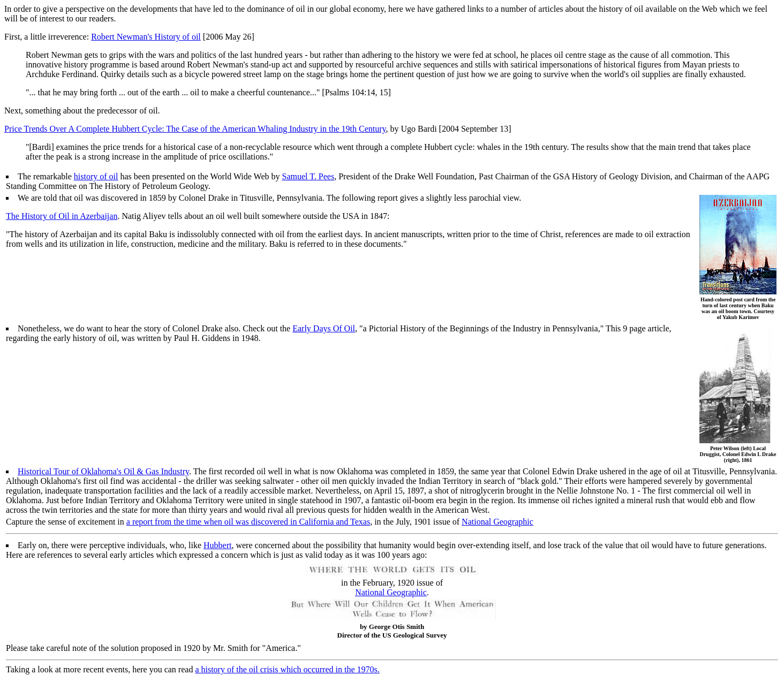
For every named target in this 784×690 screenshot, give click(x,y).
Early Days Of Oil (324, 328)
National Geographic (497, 522)
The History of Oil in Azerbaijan (62, 216)
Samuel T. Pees (308, 176)
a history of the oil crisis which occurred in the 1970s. (287, 669)
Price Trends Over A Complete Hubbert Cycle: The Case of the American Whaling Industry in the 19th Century (195, 129)
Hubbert (217, 545)
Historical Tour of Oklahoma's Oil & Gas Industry (103, 471)
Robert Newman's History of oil (146, 37)
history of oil (96, 176)
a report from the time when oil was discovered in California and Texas (248, 522)
